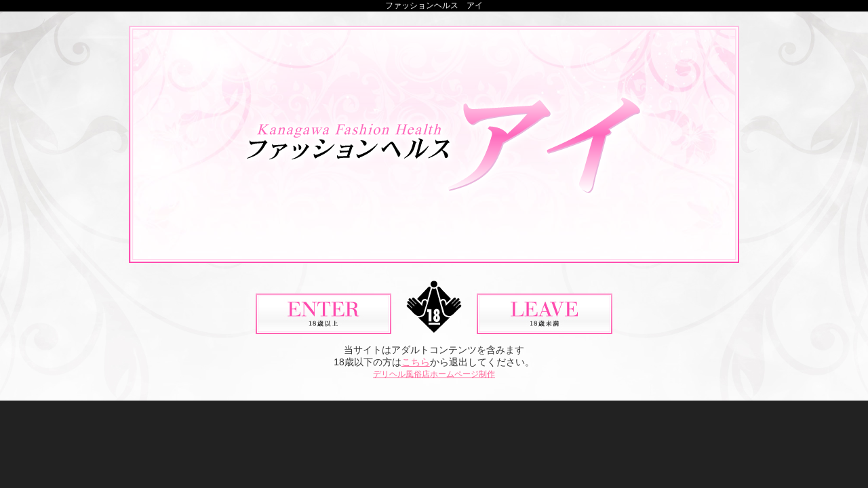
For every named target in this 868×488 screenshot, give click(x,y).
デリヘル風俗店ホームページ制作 (434, 374)
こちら (416, 362)
